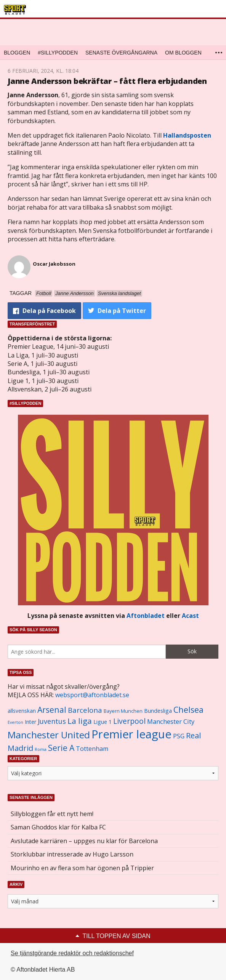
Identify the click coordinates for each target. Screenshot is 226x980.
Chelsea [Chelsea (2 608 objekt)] (188, 710)
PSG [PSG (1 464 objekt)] (179, 736)
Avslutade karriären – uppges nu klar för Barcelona (84, 841)
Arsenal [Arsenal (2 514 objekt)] (52, 710)
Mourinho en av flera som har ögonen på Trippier (82, 868)
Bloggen (17, 53)
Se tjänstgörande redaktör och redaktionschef (72, 953)
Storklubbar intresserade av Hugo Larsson (72, 854)
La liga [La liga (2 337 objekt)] (80, 721)
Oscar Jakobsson (54, 264)
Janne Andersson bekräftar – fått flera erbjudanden (107, 81)
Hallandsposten (187, 135)
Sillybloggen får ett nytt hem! (52, 814)
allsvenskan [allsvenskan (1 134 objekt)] (22, 711)
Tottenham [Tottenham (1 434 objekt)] (92, 749)
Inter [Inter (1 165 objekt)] (30, 722)
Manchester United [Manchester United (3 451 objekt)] (49, 735)
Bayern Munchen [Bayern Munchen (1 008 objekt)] (123, 711)
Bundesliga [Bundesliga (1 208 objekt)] (158, 711)
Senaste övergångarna (121, 53)
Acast (190, 616)
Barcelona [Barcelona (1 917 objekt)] (85, 710)
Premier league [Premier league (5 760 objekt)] (131, 734)
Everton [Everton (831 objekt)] (15, 722)
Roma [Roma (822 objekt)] (41, 749)
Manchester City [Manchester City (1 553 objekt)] (171, 721)
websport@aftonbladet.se (92, 695)
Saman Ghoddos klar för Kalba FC (58, 827)
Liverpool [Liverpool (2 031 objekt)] (129, 721)
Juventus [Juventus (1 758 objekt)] (52, 721)
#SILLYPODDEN (58, 53)
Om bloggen (183, 53)
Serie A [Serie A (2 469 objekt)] (61, 748)
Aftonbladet (146, 616)
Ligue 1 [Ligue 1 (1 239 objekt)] (103, 722)
